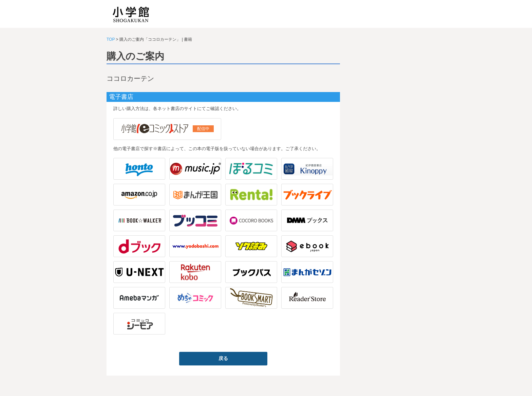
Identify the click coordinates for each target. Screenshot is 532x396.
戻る (223, 358)
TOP (111, 39)
